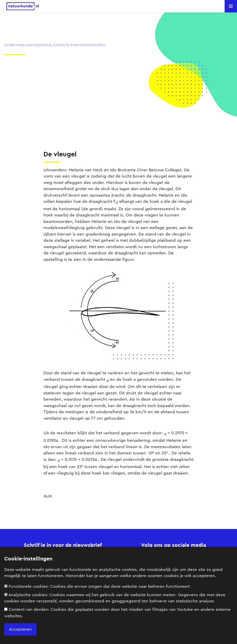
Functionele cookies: (97, 586)
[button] (231, 6)
